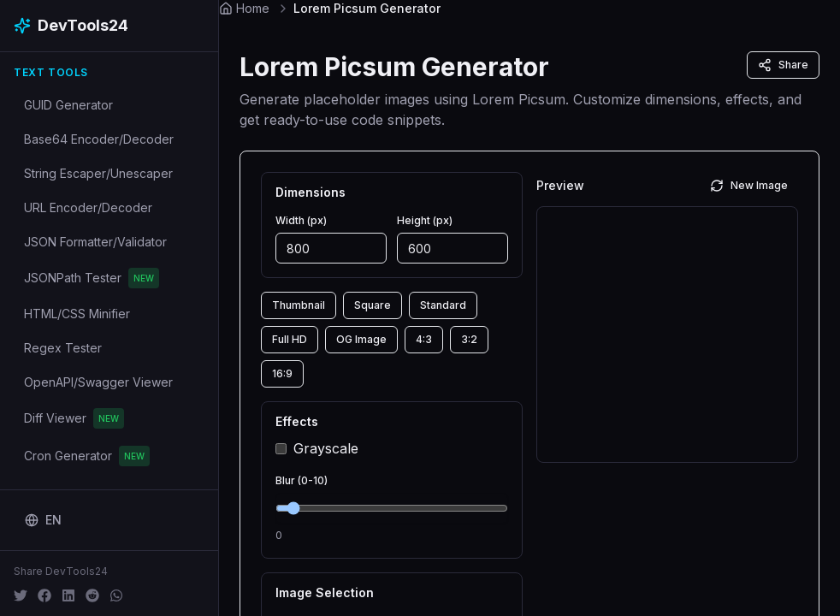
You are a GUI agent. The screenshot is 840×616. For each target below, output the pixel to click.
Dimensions (311, 192)
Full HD (290, 339)
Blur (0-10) (302, 480)
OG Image (361, 339)
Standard (443, 305)
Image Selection (325, 593)
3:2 (469, 339)
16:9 (282, 373)
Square (373, 305)
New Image (749, 186)
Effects (297, 422)
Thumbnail (299, 305)
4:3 (424, 339)
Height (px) (425, 220)
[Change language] (43, 520)
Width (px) (301, 220)
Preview (560, 186)
